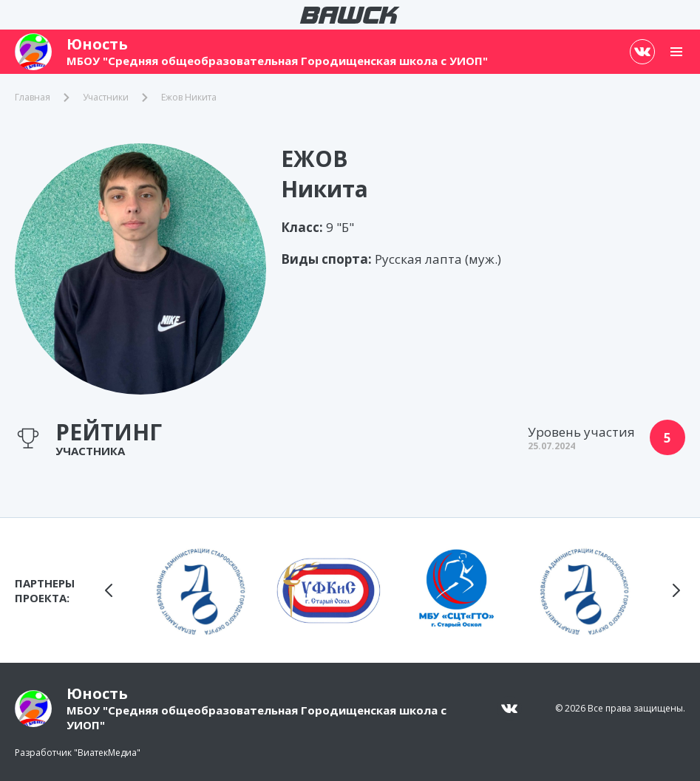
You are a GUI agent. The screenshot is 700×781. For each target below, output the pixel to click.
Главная (33, 98)
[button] (109, 590)
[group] (201, 590)
